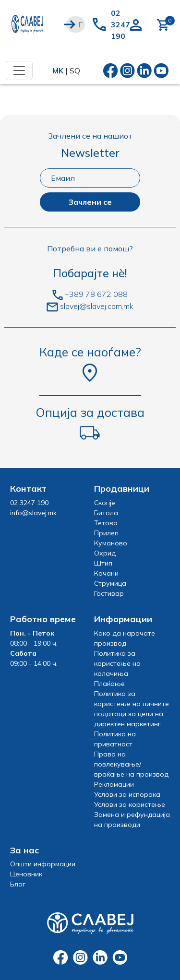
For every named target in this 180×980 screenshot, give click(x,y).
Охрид (105, 553)
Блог (18, 884)
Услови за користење (130, 804)
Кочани (106, 573)
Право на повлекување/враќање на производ (131, 764)
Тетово (106, 523)
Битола (106, 513)
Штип (103, 563)
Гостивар (109, 593)
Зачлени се (90, 202)
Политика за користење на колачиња (117, 663)
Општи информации (43, 864)
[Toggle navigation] (19, 71)
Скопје (105, 503)
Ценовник (26, 874)
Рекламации (114, 784)
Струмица (110, 583)
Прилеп (106, 533)
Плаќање (109, 684)
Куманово (111, 543)
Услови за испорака (127, 794)
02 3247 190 (120, 24)
